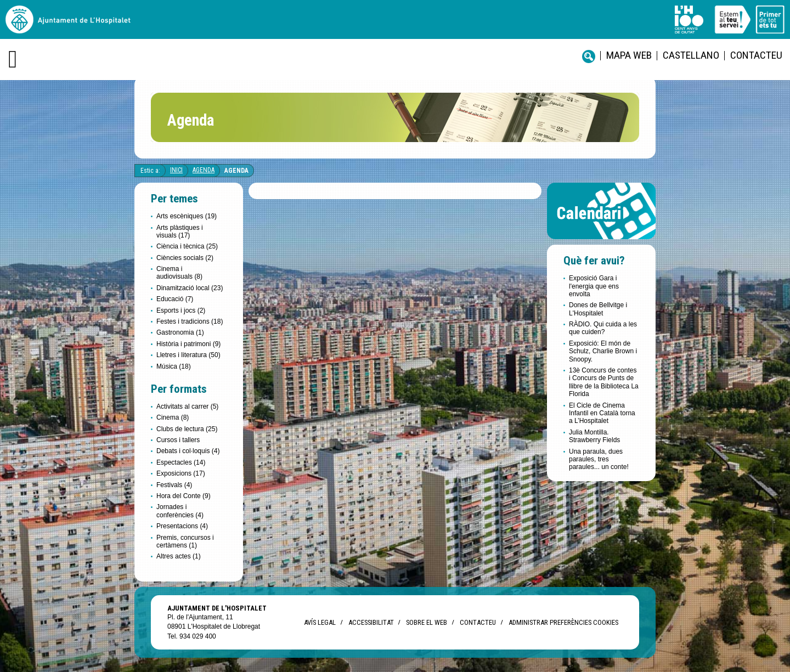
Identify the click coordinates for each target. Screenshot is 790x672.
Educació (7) (175, 299)
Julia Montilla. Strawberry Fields (594, 436)
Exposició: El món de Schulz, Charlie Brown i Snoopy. (603, 351)
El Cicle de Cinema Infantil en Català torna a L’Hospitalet (602, 413)
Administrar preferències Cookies (563, 622)
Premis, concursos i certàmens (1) (185, 541)
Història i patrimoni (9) (188, 344)
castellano (691, 55)
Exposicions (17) (181, 473)
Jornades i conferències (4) (180, 511)
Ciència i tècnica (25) (187, 246)
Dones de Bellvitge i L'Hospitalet (598, 309)
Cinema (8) (173, 417)
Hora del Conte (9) (184, 496)
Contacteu (756, 55)
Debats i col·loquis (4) (188, 451)
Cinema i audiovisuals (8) (179, 273)
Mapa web (629, 55)
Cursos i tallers (178, 440)
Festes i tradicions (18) (190, 321)
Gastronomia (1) (180, 332)
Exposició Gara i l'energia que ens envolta (594, 286)
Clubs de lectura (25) (187, 429)
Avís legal (320, 622)
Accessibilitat (371, 622)
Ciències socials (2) (185, 258)
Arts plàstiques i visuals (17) (180, 231)
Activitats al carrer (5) (187, 406)
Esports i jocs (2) (181, 310)
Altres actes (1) (179, 556)
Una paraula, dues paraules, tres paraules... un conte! (599, 459)
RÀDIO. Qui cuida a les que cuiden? (603, 328)
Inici (176, 170)
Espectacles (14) (181, 462)
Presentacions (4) (182, 526)
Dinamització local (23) (190, 288)
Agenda (204, 170)
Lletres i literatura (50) (188, 355)
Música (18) (174, 366)
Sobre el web (427, 622)
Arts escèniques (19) (187, 216)
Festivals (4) (174, 485)
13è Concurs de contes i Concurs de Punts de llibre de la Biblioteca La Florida (604, 382)
